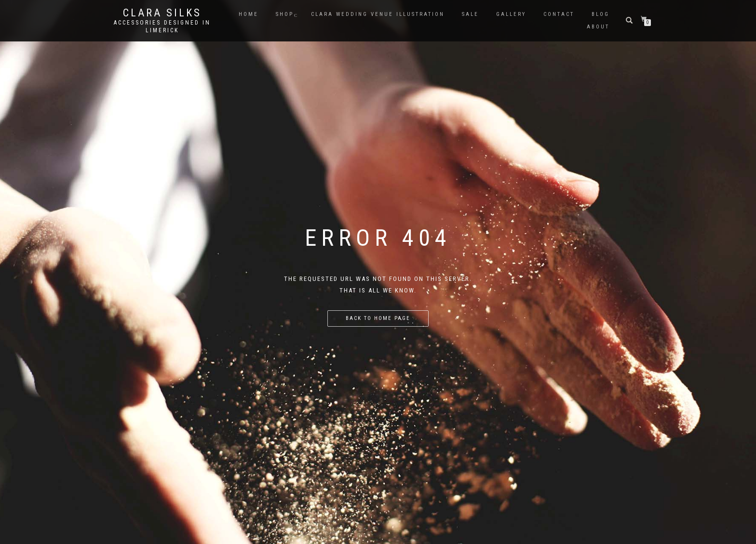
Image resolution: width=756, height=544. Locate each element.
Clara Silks (162, 13)
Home (249, 14)
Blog (601, 14)
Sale (470, 14)
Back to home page (378, 318)
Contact (559, 14)
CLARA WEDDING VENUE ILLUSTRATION (378, 14)
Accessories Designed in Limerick (162, 27)
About (598, 27)
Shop (285, 14)
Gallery (511, 14)
